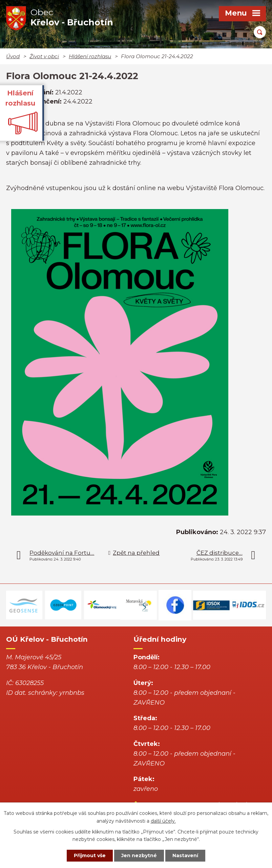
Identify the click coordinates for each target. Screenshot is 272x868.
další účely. (163, 821)
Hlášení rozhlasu (90, 56)
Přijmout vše (90, 855)
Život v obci (44, 56)
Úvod (13, 56)
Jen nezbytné (139, 855)
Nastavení (185, 855)
